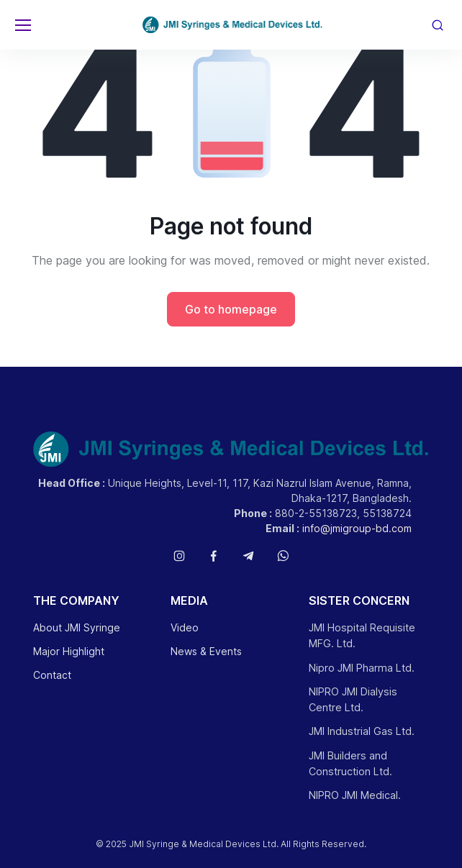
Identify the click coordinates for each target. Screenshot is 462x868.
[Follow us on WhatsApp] (283, 556)
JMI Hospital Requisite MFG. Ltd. (362, 635)
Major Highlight (69, 651)
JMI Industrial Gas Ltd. (362, 731)
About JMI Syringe (77, 627)
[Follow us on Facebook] (214, 556)
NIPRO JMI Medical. (355, 795)
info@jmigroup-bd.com (357, 528)
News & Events (206, 651)
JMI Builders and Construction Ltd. (350, 763)
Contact (52, 675)
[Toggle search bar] (438, 25)
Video (185, 627)
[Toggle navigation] (22, 25)
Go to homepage (231, 309)
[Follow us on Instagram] (179, 556)
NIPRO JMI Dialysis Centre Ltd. (353, 699)
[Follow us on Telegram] (248, 556)
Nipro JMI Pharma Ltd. (362, 668)
